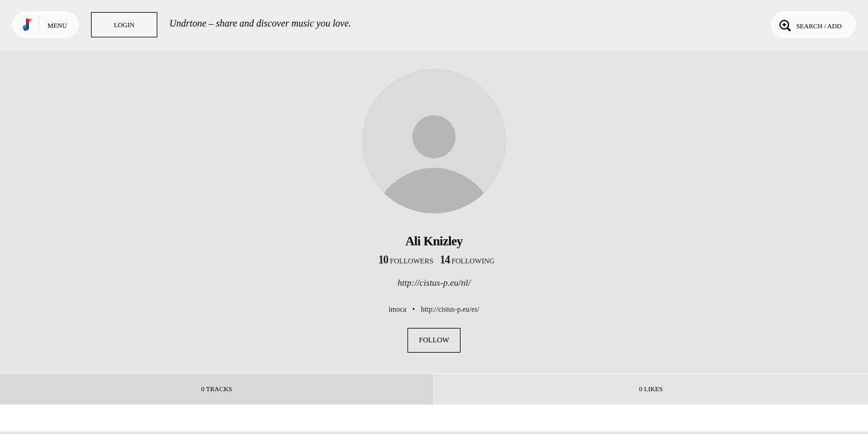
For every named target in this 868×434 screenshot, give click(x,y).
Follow (434, 340)
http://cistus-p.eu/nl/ (434, 283)
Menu (57, 25)
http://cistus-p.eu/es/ (450, 309)
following (467, 261)
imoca (398, 309)
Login (124, 25)
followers (406, 261)
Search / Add (809, 25)
